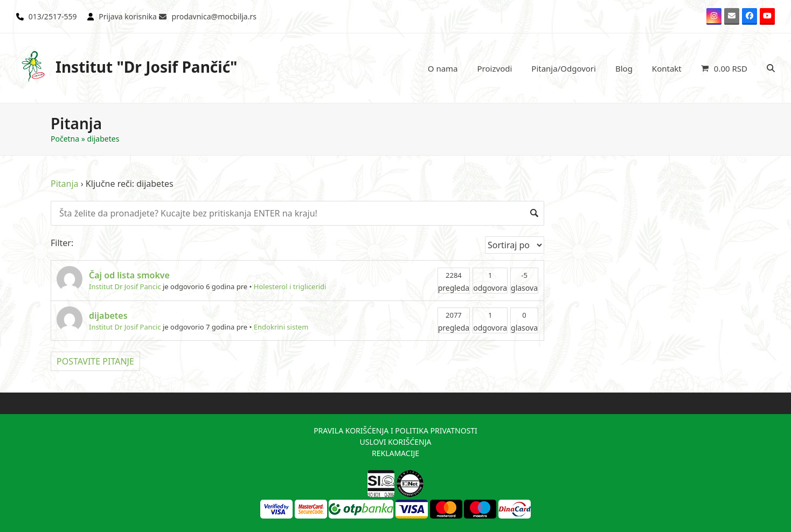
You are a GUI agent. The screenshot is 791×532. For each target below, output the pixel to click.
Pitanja (65, 184)
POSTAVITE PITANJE (95, 361)
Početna (65, 139)
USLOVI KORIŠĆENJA (395, 442)
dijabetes (108, 316)
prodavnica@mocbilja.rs (214, 16)
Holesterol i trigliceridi (290, 286)
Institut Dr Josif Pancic (125, 286)
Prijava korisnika (128, 16)
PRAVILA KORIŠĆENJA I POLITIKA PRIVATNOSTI (396, 430)
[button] (724, 68)
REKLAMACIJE (396, 453)
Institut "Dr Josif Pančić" (127, 66)
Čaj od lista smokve (129, 275)
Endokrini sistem (281, 327)
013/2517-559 (53, 16)
